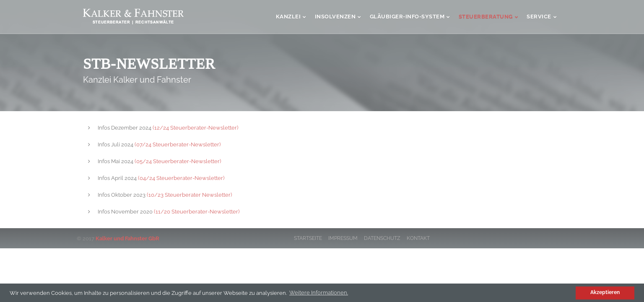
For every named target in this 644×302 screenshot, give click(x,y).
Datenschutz (382, 238)
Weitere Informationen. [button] (319, 293)
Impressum (343, 238)
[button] (568, 293)
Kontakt (418, 238)
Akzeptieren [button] (605, 292)
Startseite (308, 238)
